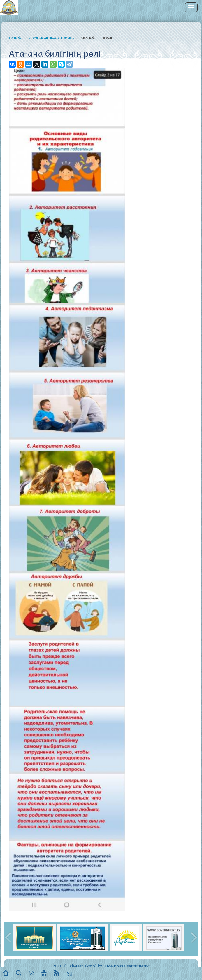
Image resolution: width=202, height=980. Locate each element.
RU (70, 974)
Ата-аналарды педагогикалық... (52, 37)
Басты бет (16, 37)
